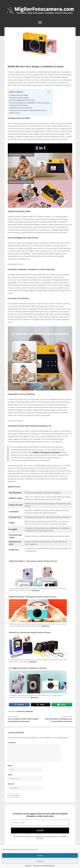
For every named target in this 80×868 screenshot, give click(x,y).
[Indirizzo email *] (40, 823)
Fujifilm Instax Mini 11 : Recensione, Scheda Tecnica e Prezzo (33, 561)
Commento (12, 743)
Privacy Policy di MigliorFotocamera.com (44, 866)
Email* (10, 775)
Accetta (40, 855)
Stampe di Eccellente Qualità (19, 98)
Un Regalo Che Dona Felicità (18, 95)
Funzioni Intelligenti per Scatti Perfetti (22, 100)
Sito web (11, 784)
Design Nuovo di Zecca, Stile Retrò (21, 108)
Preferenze (40, 861)
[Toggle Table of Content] (48, 92)
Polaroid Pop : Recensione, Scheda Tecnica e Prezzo (30, 632)
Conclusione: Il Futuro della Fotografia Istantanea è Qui (28, 110)
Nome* (10, 766)
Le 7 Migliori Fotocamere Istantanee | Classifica (28, 668)
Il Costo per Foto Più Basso (18, 105)
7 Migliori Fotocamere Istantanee (46, 452)
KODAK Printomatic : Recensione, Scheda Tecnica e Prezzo (32, 597)
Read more (36, 590)
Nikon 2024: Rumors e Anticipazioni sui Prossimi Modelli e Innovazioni (59, 720)
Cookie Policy (28, 866)
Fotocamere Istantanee (25, 711)
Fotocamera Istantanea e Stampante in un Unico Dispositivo (30, 103)
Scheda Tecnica (14, 113)
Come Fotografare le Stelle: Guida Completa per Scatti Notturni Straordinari (23, 720)
